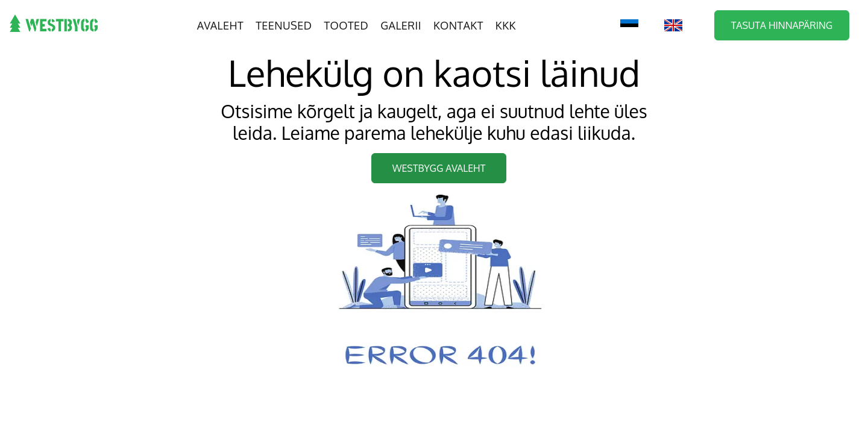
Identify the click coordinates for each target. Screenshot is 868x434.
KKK (506, 25)
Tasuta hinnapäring (782, 25)
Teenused (284, 25)
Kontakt (458, 25)
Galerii (401, 25)
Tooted (347, 25)
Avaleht (220, 25)
